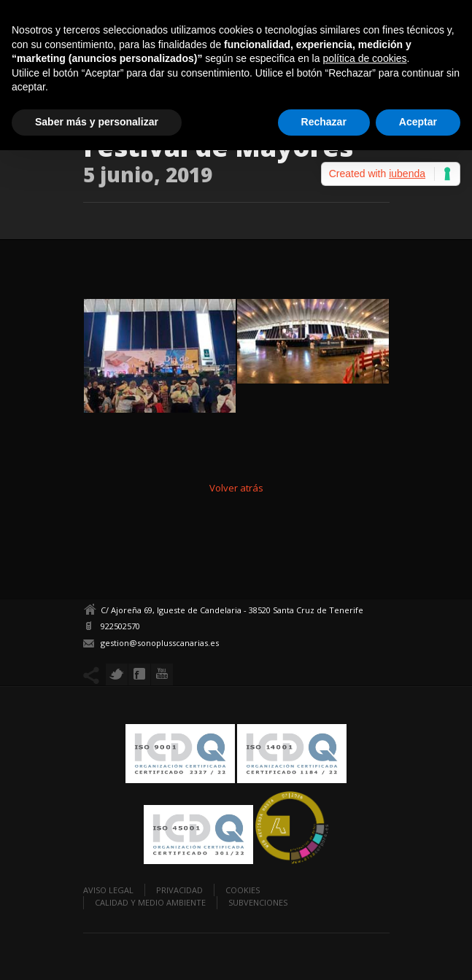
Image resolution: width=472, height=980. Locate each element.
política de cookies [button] (364, 58)
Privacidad (179, 890)
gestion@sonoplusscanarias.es (160, 643)
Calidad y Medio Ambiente (150, 902)
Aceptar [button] (418, 122)
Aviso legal (108, 890)
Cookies (243, 890)
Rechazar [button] (324, 122)
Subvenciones (258, 902)
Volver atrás (236, 488)
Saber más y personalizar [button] (97, 122)
